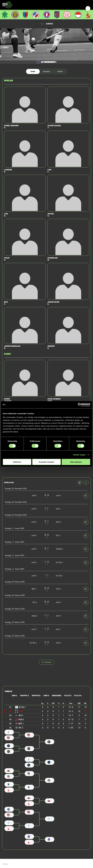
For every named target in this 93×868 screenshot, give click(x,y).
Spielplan (46, 72)
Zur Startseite (47, 662)
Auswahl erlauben (46, 462)
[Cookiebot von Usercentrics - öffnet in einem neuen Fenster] (80, 405)
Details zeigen (79, 455)
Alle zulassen (76, 462)
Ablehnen (17, 462)
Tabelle (60, 72)
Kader (33, 72)
